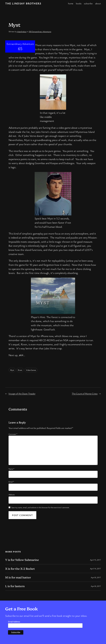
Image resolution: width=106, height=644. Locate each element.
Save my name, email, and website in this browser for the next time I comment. (40, 507)
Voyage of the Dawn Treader (22, 394)
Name (12, 469)
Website (12, 495)
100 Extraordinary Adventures (40, 31)
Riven (20, 370)
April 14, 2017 (95, 569)
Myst (12, 370)
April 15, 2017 (95, 560)
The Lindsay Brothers (23, 3)
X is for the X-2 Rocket (20, 569)
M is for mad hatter (18, 577)
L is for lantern (15, 586)
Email (11, 482)
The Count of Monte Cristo (85, 394)
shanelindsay (22, 31)
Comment (13, 434)
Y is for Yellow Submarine (22, 560)
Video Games (31, 370)
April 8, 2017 (96, 577)
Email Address (14, 622)
